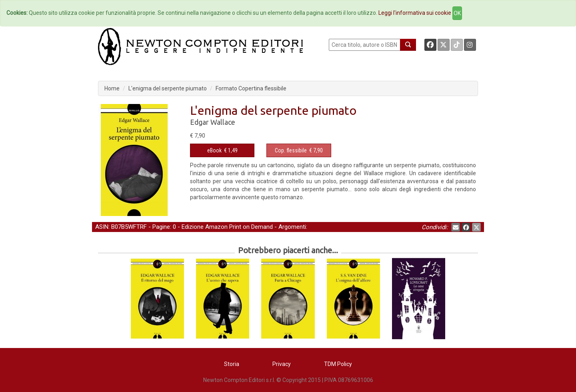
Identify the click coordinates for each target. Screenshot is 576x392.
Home (112, 88)
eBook (214, 150)
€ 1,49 (222, 150)
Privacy (282, 364)
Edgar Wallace (213, 122)
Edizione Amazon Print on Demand (227, 227)
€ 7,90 (299, 150)
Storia (232, 364)
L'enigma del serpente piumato (168, 88)
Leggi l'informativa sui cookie (415, 13)
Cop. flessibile (291, 150)
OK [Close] (457, 13)
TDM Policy (338, 364)
